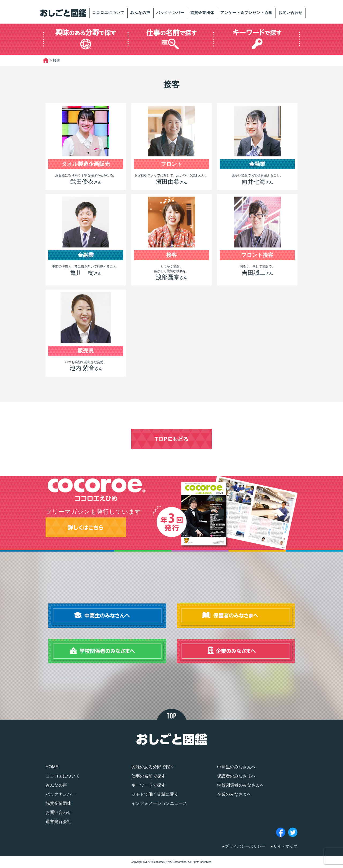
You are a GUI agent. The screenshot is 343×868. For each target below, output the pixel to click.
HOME (52, 767)
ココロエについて (108, 13)
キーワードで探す (148, 785)
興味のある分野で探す (153, 767)
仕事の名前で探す (148, 776)
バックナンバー (170, 13)
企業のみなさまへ (234, 794)
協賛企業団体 (202, 13)
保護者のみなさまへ (236, 776)
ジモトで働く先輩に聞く (155, 794)
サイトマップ (285, 846)
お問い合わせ (290, 13)
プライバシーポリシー (245, 846)
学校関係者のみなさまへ (241, 785)
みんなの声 (140, 13)
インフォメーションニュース (159, 803)
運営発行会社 (58, 822)
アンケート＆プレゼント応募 (246, 13)
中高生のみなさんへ (236, 767)
